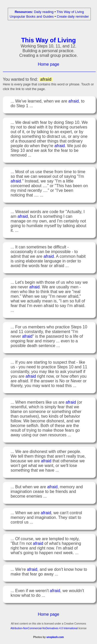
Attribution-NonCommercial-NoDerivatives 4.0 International (44, 629)
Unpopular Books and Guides (32, 16)
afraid (73, 102)
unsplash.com (55, 638)
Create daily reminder (73, 16)
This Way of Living (70, 12)
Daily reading (44, 12)
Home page (48, 65)
